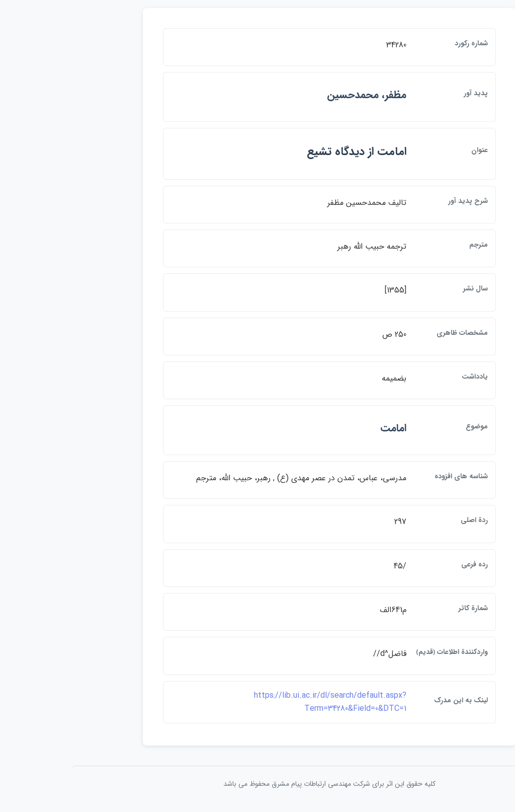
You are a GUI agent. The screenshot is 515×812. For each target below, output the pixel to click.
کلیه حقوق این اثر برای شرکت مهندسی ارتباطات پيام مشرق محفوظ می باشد (257, 786)
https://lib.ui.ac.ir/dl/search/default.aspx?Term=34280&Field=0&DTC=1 (258, 705)
